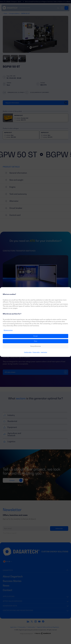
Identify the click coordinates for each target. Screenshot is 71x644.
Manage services (8, 330)
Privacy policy (36, 352)
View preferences (35, 346)
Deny (36, 341)
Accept (35, 336)
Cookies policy (28, 352)
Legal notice (44, 352)
